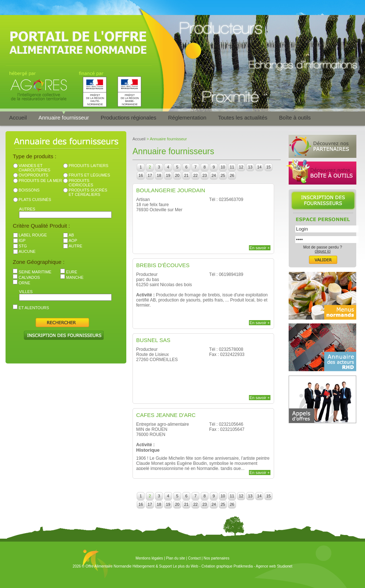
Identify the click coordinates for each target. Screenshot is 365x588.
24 (214, 175)
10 (223, 167)
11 (232, 167)
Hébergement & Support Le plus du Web (166, 566)
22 (195, 175)
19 (168, 175)
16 (141, 175)
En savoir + (260, 248)
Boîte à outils (295, 117)
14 (259, 167)
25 (223, 175)
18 (159, 175)
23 (204, 175)
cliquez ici (322, 251)
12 (241, 167)
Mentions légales (149, 558)
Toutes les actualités (243, 117)
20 (177, 175)
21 (186, 175)
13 (250, 167)
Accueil (18, 117)
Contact (194, 558)
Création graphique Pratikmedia (227, 566)
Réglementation (187, 117)
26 (232, 175)
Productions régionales (129, 117)
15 (268, 167)
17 (150, 175)
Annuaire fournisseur (64, 117)
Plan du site (176, 558)
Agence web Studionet (274, 566)
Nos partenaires (217, 558)
